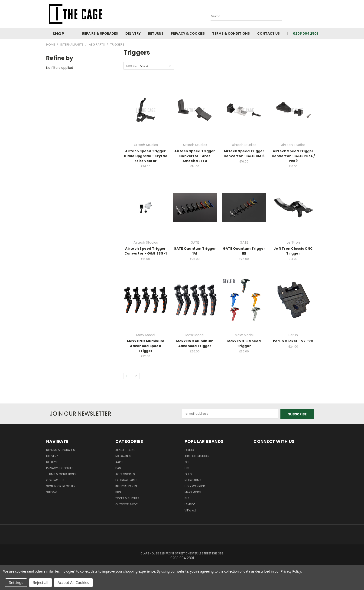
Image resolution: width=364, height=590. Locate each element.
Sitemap (52, 492)
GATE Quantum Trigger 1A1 (195, 251)
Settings (16, 583)
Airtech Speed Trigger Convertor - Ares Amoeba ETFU (195, 156)
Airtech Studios (197, 455)
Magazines (123, 455)
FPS (187, 467)
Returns (156, 33)
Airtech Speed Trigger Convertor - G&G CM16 (244, 154)
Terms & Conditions (231, 33)
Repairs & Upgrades (100, 33)
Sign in (52, 486)
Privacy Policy (291, 571)
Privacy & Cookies (188, 33)
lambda (190, 504)
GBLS (188, 473)
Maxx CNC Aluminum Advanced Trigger (195, 343)
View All (190, 510)
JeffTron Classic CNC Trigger (293, 251)
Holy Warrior (195, 486)
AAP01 (119, 461)
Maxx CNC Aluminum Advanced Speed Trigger (146, 346)
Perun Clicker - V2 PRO (293, 341)
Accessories (125, 473)
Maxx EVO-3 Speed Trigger (244, 343)
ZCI (187, 461)
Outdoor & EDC (127, 504)
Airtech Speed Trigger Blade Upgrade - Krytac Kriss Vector (146, 156)
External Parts (126, 479)
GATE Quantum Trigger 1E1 (244, 251)
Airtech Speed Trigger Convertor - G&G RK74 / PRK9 (293, 156)
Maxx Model (193, 492)
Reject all (41, 583)
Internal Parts (126, 486)
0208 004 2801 (305, 33)
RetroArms (193, 479)
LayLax (189, 449)
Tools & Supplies (127, 498)
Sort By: (132, 66)
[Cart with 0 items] (317, 15)
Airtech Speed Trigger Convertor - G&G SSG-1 (146, 251)
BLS (187, 498)
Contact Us (268, 33)
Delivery (133, 33)
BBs (118, 492)
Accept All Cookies (73, 583)
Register (69, 486)
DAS (118, 467)
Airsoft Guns (125, 449)
